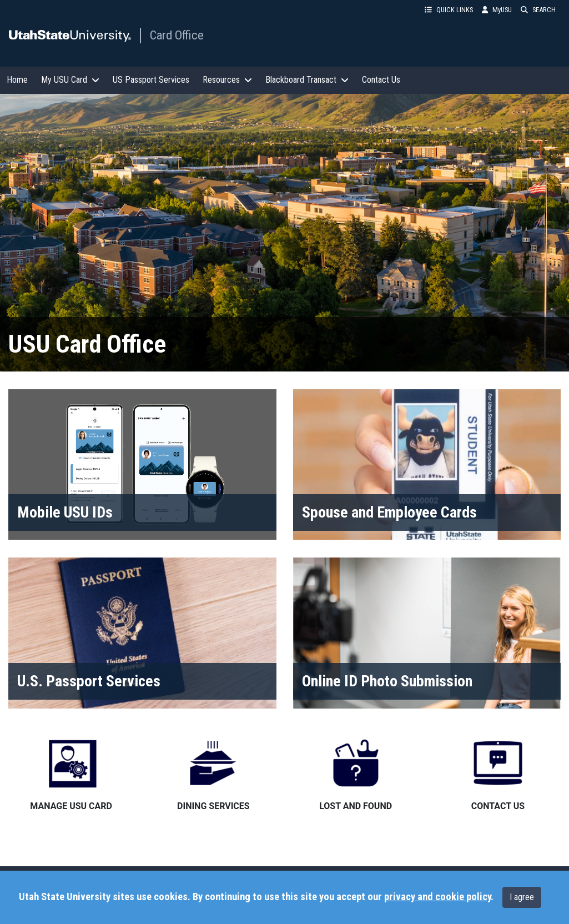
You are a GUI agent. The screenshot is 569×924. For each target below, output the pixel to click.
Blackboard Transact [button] (307, 80)
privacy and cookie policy (437, 897)
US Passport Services (151, 80)
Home (17, 80)
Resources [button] (227, 80)
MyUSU (497, 10)
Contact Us (381, 80)
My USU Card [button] (70, 80)
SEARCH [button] (538, 10)
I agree (522, 897)
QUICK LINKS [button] (449, 10)
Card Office (177, 35)
